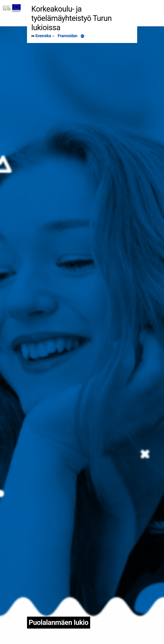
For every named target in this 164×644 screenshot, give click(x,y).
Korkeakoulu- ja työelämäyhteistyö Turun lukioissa (72, 18)
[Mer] (82, 36)
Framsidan (68, 36)
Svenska (41, 36)
